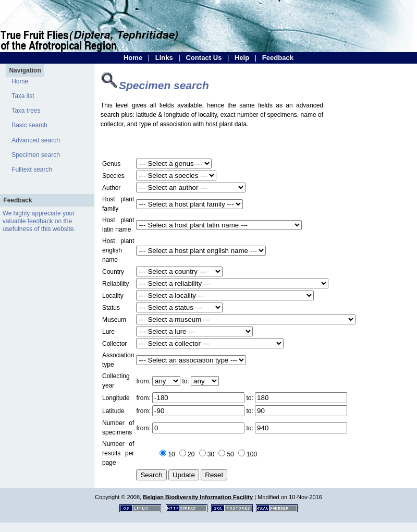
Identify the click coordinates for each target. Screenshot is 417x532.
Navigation (25, 70)
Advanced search (36, 140)
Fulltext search (32, 170)
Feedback (278, 58)
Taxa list (23, 96)
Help (242, 58)
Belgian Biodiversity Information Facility (198, 497)
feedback (40, 221)
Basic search (29, 125)
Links (164, 58)
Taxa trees (26, 111)
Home (133, 58)
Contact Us (204, 58)
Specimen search (36, 155)
